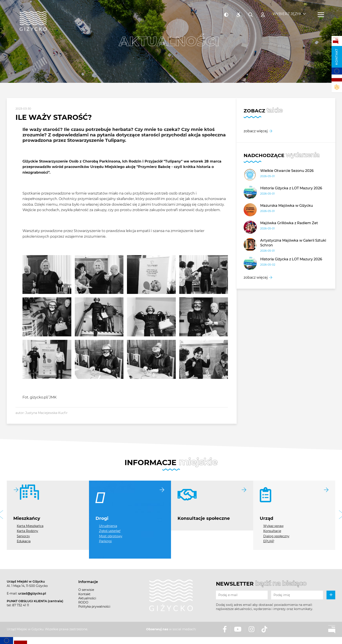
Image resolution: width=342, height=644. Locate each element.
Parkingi (105, 541)
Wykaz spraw (273, 526)
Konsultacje (272, 531)
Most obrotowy (111, 536)
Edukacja (24, 541)
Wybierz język (287, 11)
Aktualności (87, 598)
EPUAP (269, 541)
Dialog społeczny (276, 536)
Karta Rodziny (27, 531)
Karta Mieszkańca (30, 526)
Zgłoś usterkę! (110, 531)
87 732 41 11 (21, 605)
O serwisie (86, 590)
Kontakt (337, 57)
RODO (83, 602)
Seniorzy (23, 536)
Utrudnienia (108, 526)
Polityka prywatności (94, 607)
